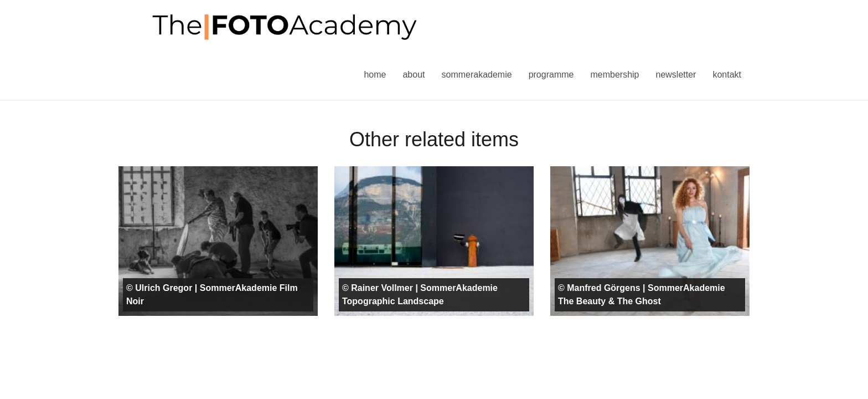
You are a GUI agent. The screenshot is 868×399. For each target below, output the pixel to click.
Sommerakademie (476, 75)
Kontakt (727, 75)
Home (375, 75)
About (414, 75)
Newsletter (676, 75)
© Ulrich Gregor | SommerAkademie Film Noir (212, 295)
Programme (551, 75)
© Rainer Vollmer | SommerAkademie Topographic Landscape (420, 295)
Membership (614, 75)
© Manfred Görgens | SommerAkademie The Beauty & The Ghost (642, 295)
